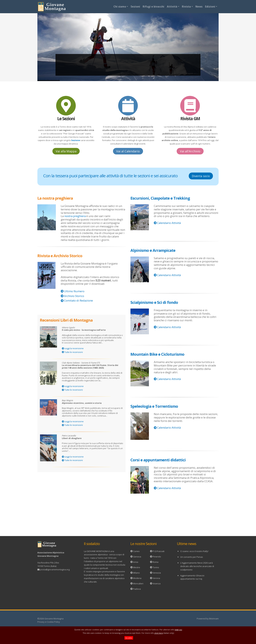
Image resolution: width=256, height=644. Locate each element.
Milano (136, 573)
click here (159, 633)
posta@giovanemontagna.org (55, 569)
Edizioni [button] (210, 7)
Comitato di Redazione (78, 300)
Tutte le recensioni (74, 352)
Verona (156, 578)
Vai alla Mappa (66, 151)
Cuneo (136, 551)
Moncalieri (138, 583)
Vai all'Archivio (190, 151)
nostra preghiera (75, 216)
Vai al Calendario (128, 151)
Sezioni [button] (135, 7)
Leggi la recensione (74, 348)
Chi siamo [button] (120, 7)
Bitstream (214, 619)
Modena (137, 578)
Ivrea (136, 562)
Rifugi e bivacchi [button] (153, 7)
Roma (156, 562)
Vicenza (157, 583)
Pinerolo (157, 557)
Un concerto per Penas (192, 557)
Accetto (129, 638)
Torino (156, 567)
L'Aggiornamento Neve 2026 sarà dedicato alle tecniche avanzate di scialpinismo (197, 566)
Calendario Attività (169, 223)
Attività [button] (172, 7)
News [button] (199, 7)
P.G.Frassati (159, 551)
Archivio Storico (74, 296)
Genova (137, 557)
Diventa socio (201, 176)
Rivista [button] (186, 7)
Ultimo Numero (74, 291)
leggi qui (178, 630)
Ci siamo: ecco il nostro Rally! (194, 551)
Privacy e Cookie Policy (49, 622)
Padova (137, 589)
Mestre (137, 567)
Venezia (157, 573)
